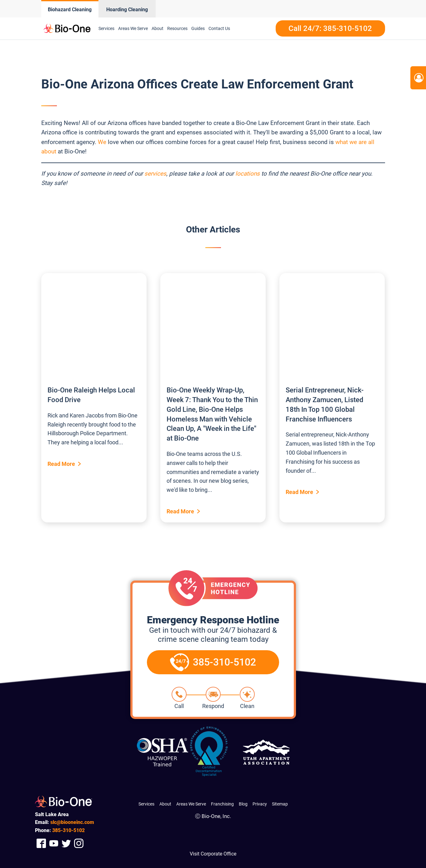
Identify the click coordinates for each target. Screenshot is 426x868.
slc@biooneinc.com (72, 822)
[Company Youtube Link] (54, 843)
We (102, 142)
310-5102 (68, 830)
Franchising (222, 804)
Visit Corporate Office (213, 854)
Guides (198, 28)
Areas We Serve (133, 28)
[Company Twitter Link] (66, 843)
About (158, 28)
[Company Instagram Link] (79, 843)
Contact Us (219, 28)
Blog (243, 804)
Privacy (260, 804)
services (155, 174)
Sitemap (280, 804)
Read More (61, 464)
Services (106, 28)
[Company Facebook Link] (41, 843)
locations (248, 174)
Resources (177, 28)
